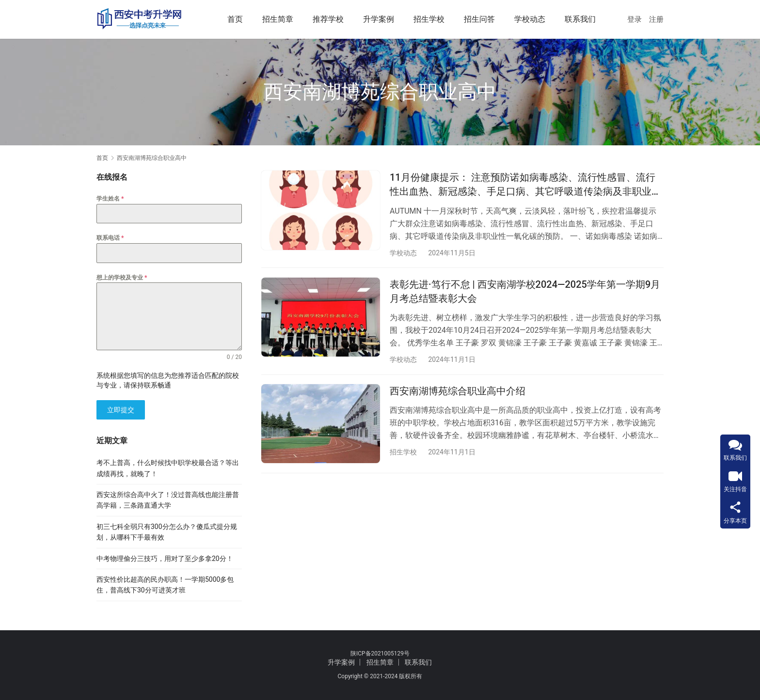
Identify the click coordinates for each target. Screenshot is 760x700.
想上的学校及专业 (122, 278)
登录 (634, 19)
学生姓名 (110, 199)
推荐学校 (328, 19)
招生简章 (278, 19)
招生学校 (429, 19)
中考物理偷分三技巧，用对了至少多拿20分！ (165, 559)
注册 (656, 19)
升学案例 (379, 19)
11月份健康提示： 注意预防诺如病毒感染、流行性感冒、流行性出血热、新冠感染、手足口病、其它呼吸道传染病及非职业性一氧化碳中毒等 (525, 185)
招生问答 (479, 19)
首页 (235, 19)
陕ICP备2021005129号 (380, 653)
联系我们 (580, 19)
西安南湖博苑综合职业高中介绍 (458, 392)
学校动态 (530, 19)
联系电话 (110, 238)
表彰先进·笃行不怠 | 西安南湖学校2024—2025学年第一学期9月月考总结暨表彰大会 (525, 292)
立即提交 (121, 410)
